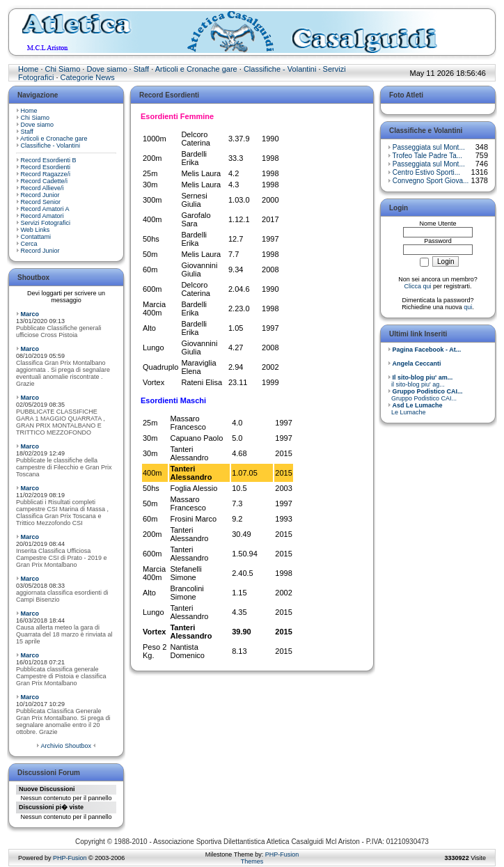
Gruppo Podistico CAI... (425, 395)
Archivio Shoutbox (66, 746)
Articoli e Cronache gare (196, 69)
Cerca (29, 244)
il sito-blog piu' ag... (420, 381)
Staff (141, 69)
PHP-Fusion (70, 858)
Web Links (36, 230)
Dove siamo (107, 69)
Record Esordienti (46, 167)
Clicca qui (417, 286)
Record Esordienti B (49, 160)
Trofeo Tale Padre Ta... (427, 156)
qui (468, 307)
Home (28, 69)
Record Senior (41, 202)
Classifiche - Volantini (280, 69)
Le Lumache (415, 409)
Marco (30, 314)
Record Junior (40, 195)
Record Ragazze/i (46, 174)
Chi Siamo (63, 69)
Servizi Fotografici (46, 223)
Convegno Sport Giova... (431, 181)
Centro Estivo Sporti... (426, 172)
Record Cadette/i (45, 181)
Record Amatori (42, 216)
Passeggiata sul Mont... (429, 147)
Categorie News (88, 77)
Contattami (36, 237)
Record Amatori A (45, 209)
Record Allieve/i (42, 188)
